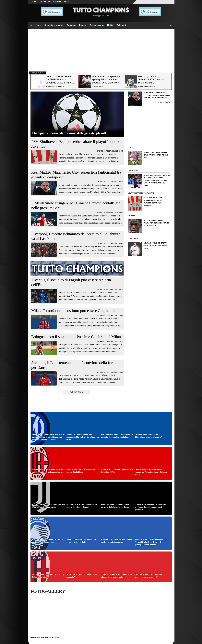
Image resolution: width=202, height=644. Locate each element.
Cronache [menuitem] (71, 25)
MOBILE (68, 2)
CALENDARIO (45, 2)
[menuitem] (31, 25)
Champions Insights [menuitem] (54, 25)
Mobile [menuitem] (110, 25)
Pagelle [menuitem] (83, 25)
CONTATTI (58, 2)
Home (34, 2)
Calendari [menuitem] (121, 25)
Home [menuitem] (38, 25)
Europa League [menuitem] (97, 25)
